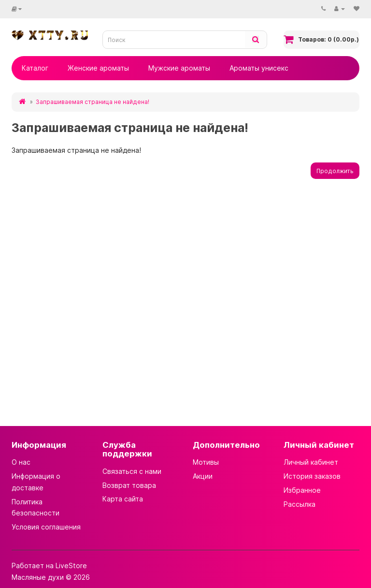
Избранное (302, 490)
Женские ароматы (98, 68)
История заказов (312, 476)
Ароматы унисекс (259, 68)
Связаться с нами (132, 471)
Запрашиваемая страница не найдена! (93, 102)
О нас (21, 462)
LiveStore (71, 566)
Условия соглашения (46, 527)
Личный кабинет (311, 462)
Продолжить (335, 171)
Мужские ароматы (179, 68)
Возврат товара (129, 485)
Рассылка (300, 504)
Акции (203, 476)
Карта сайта (123, 499)
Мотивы (206, 462)
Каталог (35, 68)
